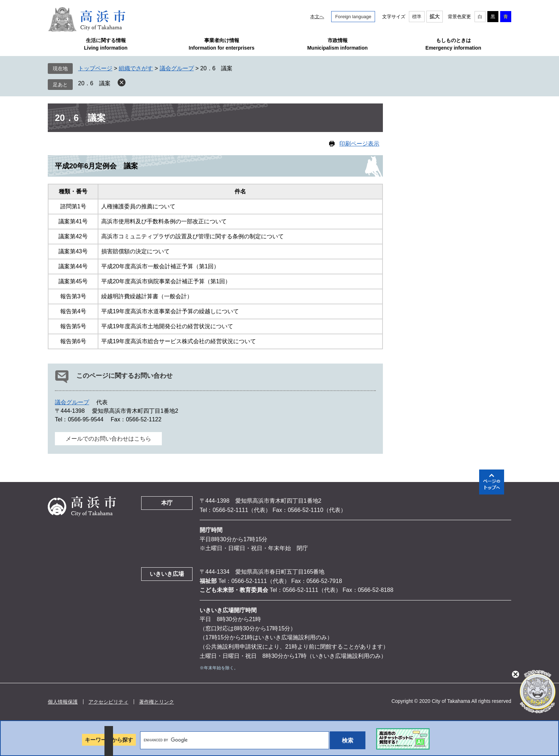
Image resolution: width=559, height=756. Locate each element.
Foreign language (353, 17)
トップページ (95, 68)
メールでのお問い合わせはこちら (108, 439)
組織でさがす (136, 68)
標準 (417, 17)
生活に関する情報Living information (106, 44)
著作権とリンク (157, 702)
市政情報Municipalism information (338, 44)
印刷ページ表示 (359, 144)
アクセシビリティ (108, 702)
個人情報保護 (63, 702)
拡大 (435, 16)
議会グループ (177, 68)
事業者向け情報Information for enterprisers (221, 44)
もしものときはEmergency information (453, 44)
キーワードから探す (109, 740)
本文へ (317, 17)
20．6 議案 (94, 83)
